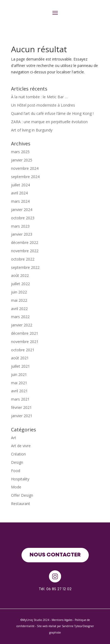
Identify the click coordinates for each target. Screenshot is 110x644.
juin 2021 (19, 374)
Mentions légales (62, 620)
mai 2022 (19, 300)
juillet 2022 (20, 284)
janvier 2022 (22, 325)
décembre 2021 (25, 333)
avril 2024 (19, 193)
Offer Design (22, 495)
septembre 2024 (25, 177)
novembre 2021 (25, 342)
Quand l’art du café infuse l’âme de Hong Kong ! (52, 113)
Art (14, 438)
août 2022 (20, 275)
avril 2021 (19, 391)
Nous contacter (55, 555)
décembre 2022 (25, 242)
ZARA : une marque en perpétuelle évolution (49, 122)
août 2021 (20, 358)
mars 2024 (20, 201)
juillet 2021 (20, 366)
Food (16, 471)
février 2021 (21, 407)
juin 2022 (19, 292)
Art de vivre (21, 446)
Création (18, 454)
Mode (16, 487)
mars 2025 (20, 152)
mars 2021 (20, 399)
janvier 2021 (22, 416)
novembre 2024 (25, 168)
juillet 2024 (20, 185)
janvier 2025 (22, 160)
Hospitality (20, 479)
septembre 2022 (25, 267)
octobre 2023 (23, 218)
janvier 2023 (22, 234)
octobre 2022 (23, 259)
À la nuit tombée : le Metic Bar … (39, 97)
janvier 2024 (22, 210)
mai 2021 (19, 383)
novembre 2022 (25, 251)
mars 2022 (20, 317)
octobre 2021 (23, 350)
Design (17, 462)
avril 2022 (19, 309)
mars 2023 (20, 226)
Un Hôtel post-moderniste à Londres (43, 105)
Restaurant (21, 504)
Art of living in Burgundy (32, 130)
